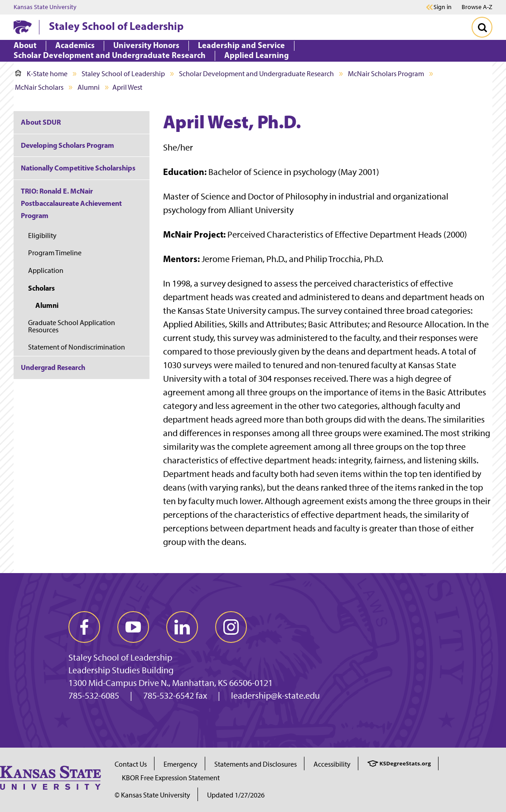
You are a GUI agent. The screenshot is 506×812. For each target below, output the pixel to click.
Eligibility (42, 236)
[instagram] (231, 627)
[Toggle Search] (482, 27)
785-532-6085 (94, 695)
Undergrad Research (53, 367)
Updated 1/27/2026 (236, 795)
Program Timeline (55, 253)
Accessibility (332, 764)
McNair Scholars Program (386, 74)
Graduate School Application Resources (72, 326)
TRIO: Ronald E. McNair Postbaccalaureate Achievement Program (71, 203)
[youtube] (133, 627)
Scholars (41, 288)
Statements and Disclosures (255, 764)
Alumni (89, 87)
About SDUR (41, 122)
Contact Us (131, 764)
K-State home (41, 74)
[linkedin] (182, 627)
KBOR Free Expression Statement (171, 778)
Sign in (443, 7)
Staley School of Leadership (116, 26)
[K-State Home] (23, 27)
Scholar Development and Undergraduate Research (256, 74)
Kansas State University (45, 7)
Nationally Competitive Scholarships (78, 168)
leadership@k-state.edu (275, 695)
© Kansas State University (152, 795)
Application (46, 270)
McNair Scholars (39, 87)
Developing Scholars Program (67, 145)
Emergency (181, 764)
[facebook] (84, 627)
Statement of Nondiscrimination (77, 347)
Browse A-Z (477, 7)
